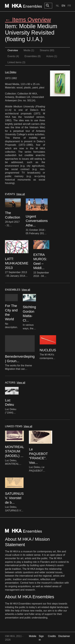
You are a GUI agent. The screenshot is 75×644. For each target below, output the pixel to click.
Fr (69, 6)
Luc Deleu (11, 72)
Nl (57, 6)
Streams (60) (47, 50)
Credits (52, 636)
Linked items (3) (16, 62)
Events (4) (13, 56)
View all (21, 194)
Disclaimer (64, 636)
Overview (13, 50)
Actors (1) (52, 56)
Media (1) (29, 50)
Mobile (33, 636)
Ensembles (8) (33, 56)
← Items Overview (28, 20)
